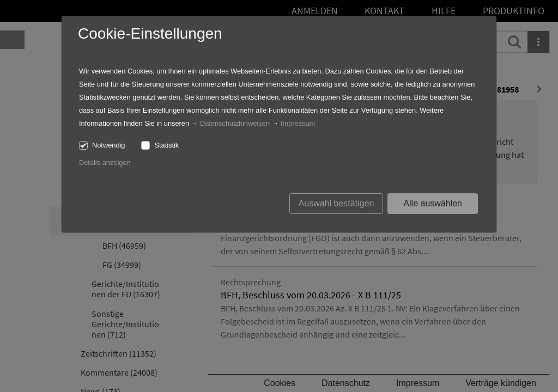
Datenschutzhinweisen (235, 123)
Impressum (298, 123)
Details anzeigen (105, 163)
